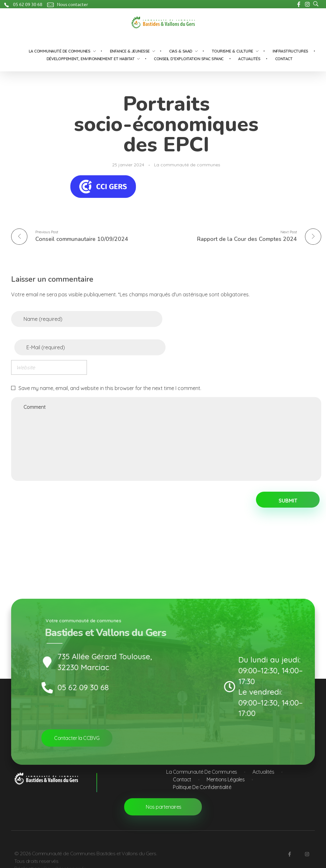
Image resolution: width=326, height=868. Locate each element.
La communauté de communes (187, 165)
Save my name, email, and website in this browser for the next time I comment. (110, 386)
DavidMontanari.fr (65, 861)
